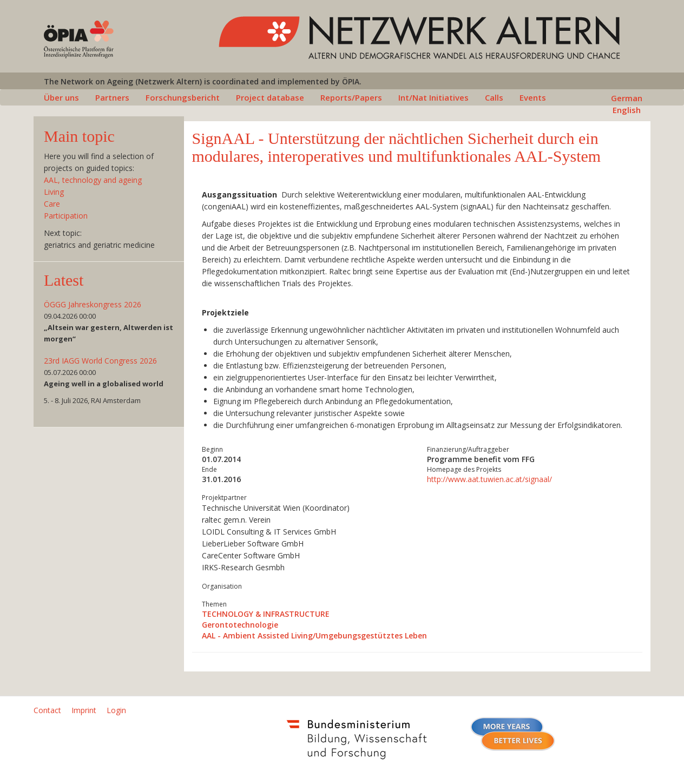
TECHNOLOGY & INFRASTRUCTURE (266, 614)
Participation (66, 216)
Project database (270, 97)
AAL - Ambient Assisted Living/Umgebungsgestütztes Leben (314, 635)
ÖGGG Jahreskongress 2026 (93, 304)
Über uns (61, 97)
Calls (494, 97)
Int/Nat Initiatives (433, 97)
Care (52, 204)
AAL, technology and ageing (93, 180)
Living (54, 192)
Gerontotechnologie (240, 625)
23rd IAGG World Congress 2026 (100, 361)
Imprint (84, 710)
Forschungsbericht (183, 97)
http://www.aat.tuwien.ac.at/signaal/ (489, 479)
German (627, 98)
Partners (112, 97)
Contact (47, 710)
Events (533, 97)
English (627, 110)
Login (116, 710)
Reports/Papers (351, 97)
